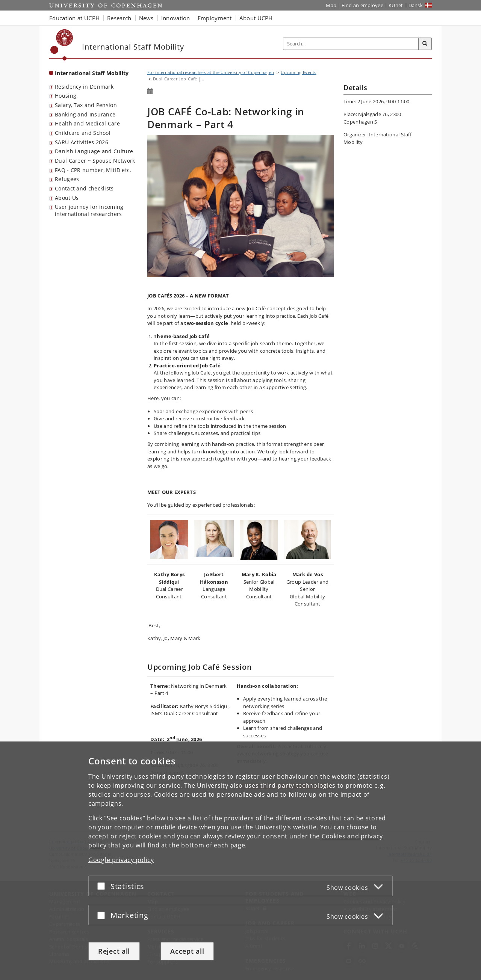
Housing (66, 96)
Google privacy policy (121, 861)
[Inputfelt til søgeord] (351, 44)
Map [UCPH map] (331, 5)
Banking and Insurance (85, 114)
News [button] (146, 18)
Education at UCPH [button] (74, 18)
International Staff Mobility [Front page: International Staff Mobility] (92, 73)
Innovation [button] (176, 18)
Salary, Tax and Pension (86, 105)
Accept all (187, 952)
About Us (67, 198)
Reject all (114, 952)
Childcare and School (83, 133)
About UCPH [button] (256, 18)
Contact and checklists (84, 188)
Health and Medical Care (87, 123)
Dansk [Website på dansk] (416, 5)
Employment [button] (215, 18)
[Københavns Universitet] (62, 45)
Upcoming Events (299, 72)
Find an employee (362, 5)
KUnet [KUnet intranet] (396, 5)
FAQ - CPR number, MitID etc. (93, 170)
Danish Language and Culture (94, 151)
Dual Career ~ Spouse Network (95, 161)
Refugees (67, 179)
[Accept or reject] (103, 887)
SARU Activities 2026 (82, 142)
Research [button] (119, 18)
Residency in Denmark (84, 87)
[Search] (425, 44)
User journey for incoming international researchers (89, 210)
